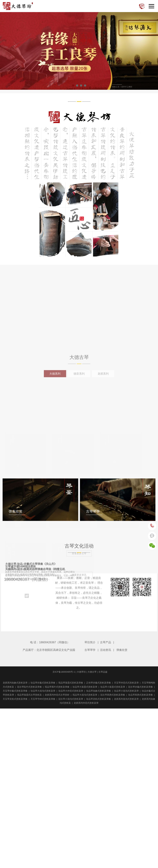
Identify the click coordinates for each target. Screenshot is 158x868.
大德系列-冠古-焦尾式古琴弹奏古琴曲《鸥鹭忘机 (112, 840)
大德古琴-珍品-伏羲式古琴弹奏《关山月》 (108, 728)
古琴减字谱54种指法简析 (21, 784)
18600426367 (152, 526)
